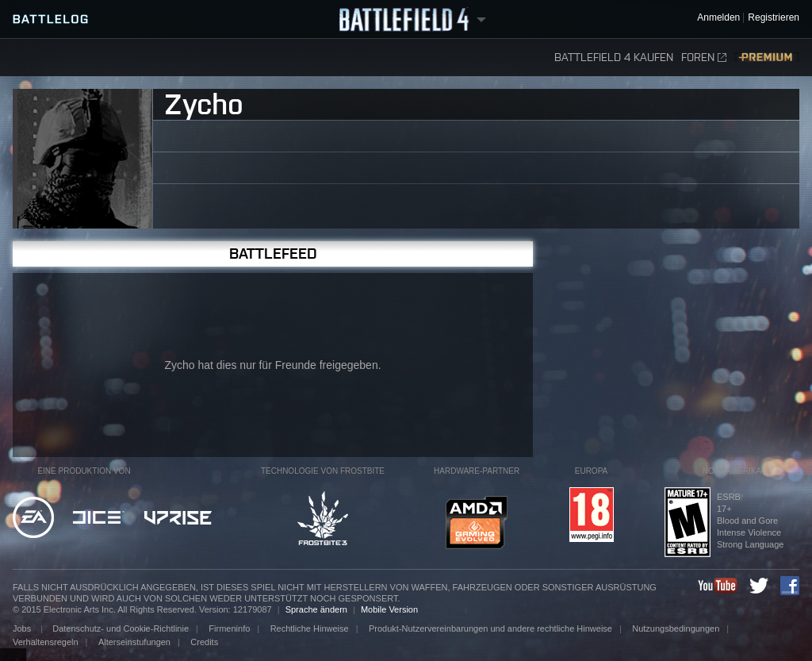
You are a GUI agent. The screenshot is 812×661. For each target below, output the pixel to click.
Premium (767, 58)
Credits (204, 642)
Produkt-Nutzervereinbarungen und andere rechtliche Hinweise (490, 628)
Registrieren (774, 18)
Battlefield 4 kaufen (614, 58)
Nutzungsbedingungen (676, 628)
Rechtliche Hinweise (310, 628)
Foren (704, 58)
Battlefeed (273, 254)
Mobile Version (389, 609)
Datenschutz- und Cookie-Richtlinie (121, 628)
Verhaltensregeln (46, 642)
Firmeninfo (229, 628)
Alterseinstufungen (134, 642)
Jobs (23, 628)
